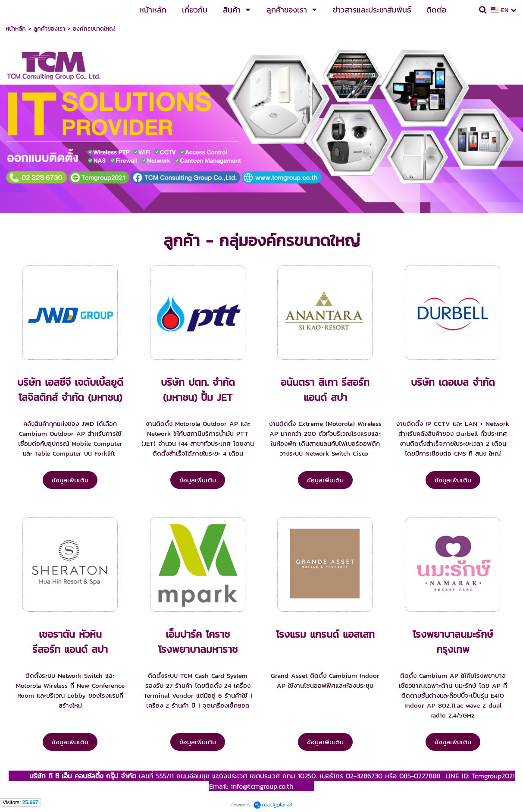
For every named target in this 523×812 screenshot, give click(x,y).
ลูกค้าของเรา (49, 29)
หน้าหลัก (16, 29)
